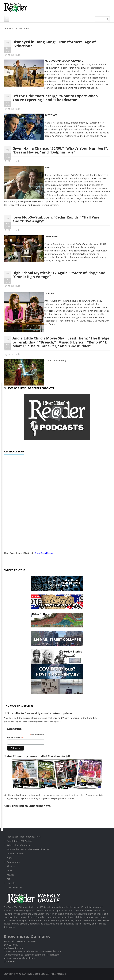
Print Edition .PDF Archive (20, 841)
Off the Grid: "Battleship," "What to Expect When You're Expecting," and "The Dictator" (55, 98)
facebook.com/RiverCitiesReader (20, 958)
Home (8, 28)
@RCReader (9, 961)
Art (8, 879)
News (10, 858)
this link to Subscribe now (31, 806)
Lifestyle (11, 883)
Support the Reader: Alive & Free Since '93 (28, 849)
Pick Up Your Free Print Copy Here (24, 837)
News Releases (14, 887)
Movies (10, 875)
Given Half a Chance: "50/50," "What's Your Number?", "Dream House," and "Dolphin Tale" (60, 150)
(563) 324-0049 (11, 945)
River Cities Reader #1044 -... (18, 553)
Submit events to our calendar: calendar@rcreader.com (31, 955)
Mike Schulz (14, 55)
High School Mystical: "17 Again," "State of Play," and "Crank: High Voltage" (59, 275)
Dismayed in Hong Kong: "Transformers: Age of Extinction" (54, 44)
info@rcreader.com (13, 948)
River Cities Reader (44, 553)
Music (10, 870)
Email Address (15, 738)
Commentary (13, 862)
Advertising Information (19, 845)
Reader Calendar (15, 854)
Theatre (11, 866)
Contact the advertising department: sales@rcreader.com (32, 951)
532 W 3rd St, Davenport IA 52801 (20, 941)
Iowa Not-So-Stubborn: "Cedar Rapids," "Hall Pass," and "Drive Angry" (57, 219)
